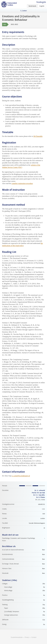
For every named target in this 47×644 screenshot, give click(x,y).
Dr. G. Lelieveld (40, 490)
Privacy (27, 637)
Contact (34, 637)
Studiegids (41, 2)
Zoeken (24, 11)
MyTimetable (38, 136)
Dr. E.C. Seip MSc (39, 495)
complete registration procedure (22, 183)
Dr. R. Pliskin (41, 497)
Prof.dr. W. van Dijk (38, 493)
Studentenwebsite (17, 637)
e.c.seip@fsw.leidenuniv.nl (21, 476)
